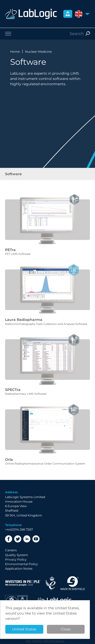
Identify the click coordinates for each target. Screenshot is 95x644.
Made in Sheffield (73, 583)
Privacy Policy (16, 559)
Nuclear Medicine (38, 52)
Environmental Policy (22, 564)
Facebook (9, 539)
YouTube (36, 539)
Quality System (17, 555)
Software (13, 174)
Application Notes (19, 569)
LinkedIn (27, 539)
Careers (11, 550)
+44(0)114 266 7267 (19, 529)
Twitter (18, 539)
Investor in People (23, 583)
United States (24, 629)
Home (15, 52)
